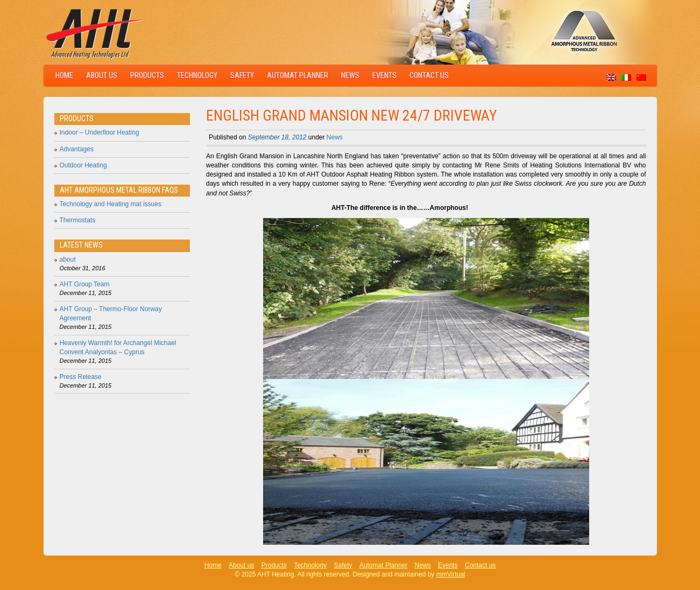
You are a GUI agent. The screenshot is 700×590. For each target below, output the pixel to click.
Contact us (429, 75)
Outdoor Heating (83, 165)
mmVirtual (451, 574)
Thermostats (78, 220)
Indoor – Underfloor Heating (100, 132)
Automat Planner (298, 75)
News (350, 75)
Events (384, 75)
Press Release (81, 377)
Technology (197, 75)
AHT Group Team (85, 284)
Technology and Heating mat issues (111, 204)
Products (147, 75)
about (68, 259)
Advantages (77, 149)
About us (102, 75)
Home (64, 75)
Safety (242, 75)
